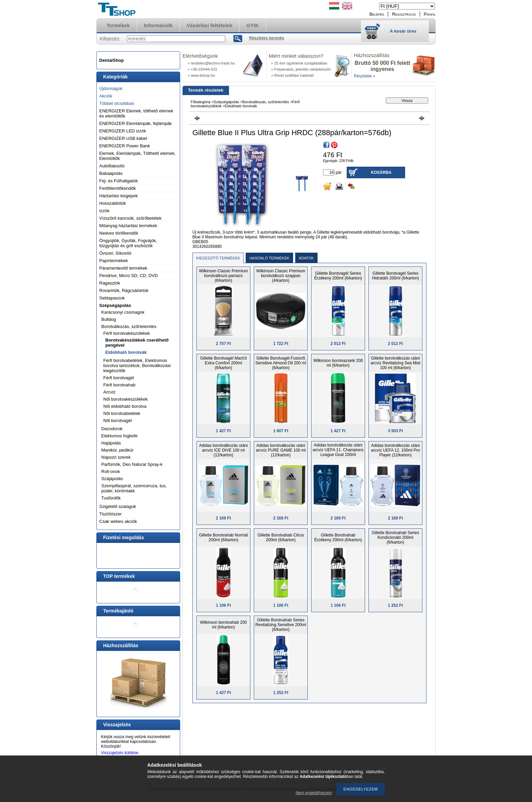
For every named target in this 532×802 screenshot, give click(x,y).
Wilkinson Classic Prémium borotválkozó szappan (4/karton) (281, 276)
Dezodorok (112, 429)
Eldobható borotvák (126, 352)
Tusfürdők (111, 498)
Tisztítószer (111, 514)
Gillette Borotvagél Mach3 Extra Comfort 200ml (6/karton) (223, 363)
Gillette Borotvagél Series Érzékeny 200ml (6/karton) (338, 276)
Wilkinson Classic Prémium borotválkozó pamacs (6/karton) (223, 276)
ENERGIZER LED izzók (123, 131)
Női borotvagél (118, 421)
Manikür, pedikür (118, 450)
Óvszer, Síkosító (116, 253)
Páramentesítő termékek (123, 268)
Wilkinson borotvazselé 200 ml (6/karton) (338, 363)
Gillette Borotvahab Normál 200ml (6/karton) (223, 537)
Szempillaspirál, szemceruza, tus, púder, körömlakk (134, 488)
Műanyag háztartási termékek (128, 226)
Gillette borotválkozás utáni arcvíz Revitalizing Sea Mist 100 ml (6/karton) (395, 363)
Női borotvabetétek (122, 413)
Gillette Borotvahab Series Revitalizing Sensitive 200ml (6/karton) (281, 625)
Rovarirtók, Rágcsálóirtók (124, 290)
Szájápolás (112, 479)
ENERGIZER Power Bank (125, 146)
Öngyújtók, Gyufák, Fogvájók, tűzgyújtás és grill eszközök (128, 243)
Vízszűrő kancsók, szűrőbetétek (131, 218)
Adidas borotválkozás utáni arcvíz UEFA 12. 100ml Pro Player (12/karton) (395, 450)
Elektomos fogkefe (120, 436)
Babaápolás (111, 173)
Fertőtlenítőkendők (118, 188)
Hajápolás (111, 443)
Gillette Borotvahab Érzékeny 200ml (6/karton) (338, 537)
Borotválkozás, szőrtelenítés (129, 326)
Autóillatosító (112, 166)
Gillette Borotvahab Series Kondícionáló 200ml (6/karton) (395, 537)
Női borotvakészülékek (126, 399)
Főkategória (201, 102)
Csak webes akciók (118, 521)
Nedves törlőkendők (119, 233)
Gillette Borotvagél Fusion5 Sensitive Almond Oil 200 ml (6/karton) (281, 363)
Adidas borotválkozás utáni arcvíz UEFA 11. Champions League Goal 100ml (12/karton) (338, 452)
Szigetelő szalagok (118, 506)
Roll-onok (111, 471)
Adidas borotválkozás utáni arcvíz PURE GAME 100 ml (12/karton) (281, 450)
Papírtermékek (114, 261)
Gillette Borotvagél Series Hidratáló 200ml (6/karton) (395, 276)
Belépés (377, 14)
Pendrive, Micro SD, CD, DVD (129, 276)
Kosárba (381, 172)
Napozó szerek (116, 457)
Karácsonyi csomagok (123, 312)
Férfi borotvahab (120, 385)
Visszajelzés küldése (120, 753)
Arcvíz (110, 392)
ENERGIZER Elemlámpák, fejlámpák (136, 123)
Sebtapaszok (112, 298)
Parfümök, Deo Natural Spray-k (132, 464)
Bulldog (109, 319)
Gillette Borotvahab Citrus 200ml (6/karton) (281, 537)
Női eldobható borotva (125, 406)
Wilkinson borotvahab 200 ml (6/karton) (223, 625)
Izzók (104, 211)
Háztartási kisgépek (119, 196)
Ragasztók (110, 283)
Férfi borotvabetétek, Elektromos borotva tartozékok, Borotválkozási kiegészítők (137, 366)
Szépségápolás (115, 305)
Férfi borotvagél (119, 378)
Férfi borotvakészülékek (127, 333)
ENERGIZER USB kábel (123, 138)
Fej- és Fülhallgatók (119, 181)
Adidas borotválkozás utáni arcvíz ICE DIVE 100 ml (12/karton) (223, 450)
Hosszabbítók (113, 203)
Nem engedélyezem (314, 793)
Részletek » (365, 76)
